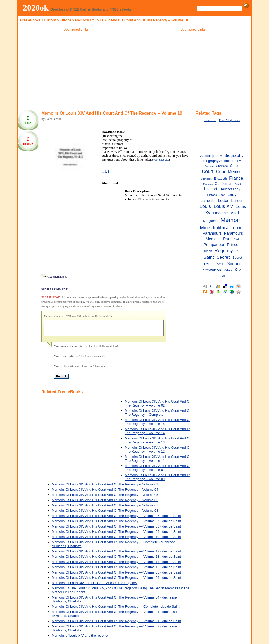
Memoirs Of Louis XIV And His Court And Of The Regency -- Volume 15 (158, 425)
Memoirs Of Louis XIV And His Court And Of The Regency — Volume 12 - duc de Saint (116, 554)
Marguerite (211, 221)
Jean (222, 195)
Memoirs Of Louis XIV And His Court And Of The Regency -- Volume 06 (105, 503)
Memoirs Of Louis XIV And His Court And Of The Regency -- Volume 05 (105, 498)
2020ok (36, 8)
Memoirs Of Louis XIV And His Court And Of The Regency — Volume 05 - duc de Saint (116, 575)
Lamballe (208, 201)
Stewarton (212, 270)
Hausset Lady (230, 189)
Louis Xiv (223, 206)
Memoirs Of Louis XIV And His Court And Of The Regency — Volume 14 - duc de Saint (116, 565)
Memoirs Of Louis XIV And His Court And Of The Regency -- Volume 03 (105, 487)
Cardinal (209, 166)
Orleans (239, 228)
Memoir (230, 220)
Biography (234, 155)
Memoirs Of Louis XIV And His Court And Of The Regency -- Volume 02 (158, 407)
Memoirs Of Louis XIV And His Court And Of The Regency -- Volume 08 (105, 514)
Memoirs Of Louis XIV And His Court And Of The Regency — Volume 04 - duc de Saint (116, 581)
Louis (205, 206)
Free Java (210, 120)
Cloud (235, 166)
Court (208, 171)
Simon (233, 263)
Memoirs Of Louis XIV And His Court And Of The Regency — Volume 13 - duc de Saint (116, 560)
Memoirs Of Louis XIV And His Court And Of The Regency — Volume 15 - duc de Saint (116, 570)
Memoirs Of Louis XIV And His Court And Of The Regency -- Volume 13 (158, 443)
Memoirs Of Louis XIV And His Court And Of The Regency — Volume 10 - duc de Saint (116, 540)
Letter (223, 200)
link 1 (106, 171)
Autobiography (211, 156)
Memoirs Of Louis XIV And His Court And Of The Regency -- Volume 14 (158, 434)
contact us (161, 160)
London (237, 201)
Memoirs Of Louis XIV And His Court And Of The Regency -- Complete (158, 416)
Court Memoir (229, 171)
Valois (228, 270)
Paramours (212, 233)
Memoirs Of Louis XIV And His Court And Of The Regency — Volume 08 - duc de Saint (116, 529)
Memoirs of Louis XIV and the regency (80, 639)
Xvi (222, 276)
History (50, 20)
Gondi (238, 184)
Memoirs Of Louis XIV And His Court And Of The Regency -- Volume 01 (158, 471)
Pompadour (214, 244)
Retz (239, 251)
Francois (208, 184)
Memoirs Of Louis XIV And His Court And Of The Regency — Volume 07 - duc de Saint (116, 524)
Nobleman (222, 228)
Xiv (238, 270)
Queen (207, 251)
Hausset (211, 189)
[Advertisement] (76, 71)
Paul (236, 239)
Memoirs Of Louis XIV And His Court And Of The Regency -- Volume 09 (158, 480)
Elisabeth (220, 179)
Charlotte (222, 166)
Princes (234, 244)
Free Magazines (229, 120)
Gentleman (223, 184)
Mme (205, 227)
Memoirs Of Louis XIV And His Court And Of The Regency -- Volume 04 (105, 493)
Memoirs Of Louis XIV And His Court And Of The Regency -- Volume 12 (158, 453)
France (236, 178)
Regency (224, 251)
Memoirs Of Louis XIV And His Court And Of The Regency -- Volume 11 (158, 462)
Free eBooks (30, 20)
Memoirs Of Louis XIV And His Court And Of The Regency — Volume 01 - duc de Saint (116, 624)
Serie (221, 264)
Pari (227, 239)
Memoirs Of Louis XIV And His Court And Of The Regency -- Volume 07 (105, 508)
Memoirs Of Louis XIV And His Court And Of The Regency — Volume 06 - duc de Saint (116, 519)
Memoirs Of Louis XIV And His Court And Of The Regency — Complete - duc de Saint (116, 610)
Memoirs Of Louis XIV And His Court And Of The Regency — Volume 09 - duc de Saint (116, 535)
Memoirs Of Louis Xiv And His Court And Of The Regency (95, 586)
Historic (212, 195)
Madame (220, 213)
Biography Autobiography (222, 161)
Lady (232, 194)
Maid (235, 213)
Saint (208, 257)
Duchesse (206, 179)
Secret (223, 257)
